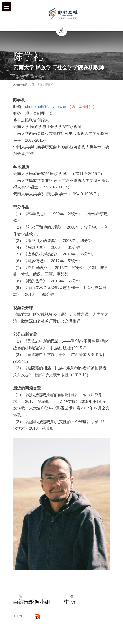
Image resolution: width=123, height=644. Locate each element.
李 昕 (70, 602)
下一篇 (68, 596)
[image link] (63, 13)
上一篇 (18, 596)
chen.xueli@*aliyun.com (46, 107)
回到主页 (21, 616)
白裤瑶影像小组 (32, 602)
